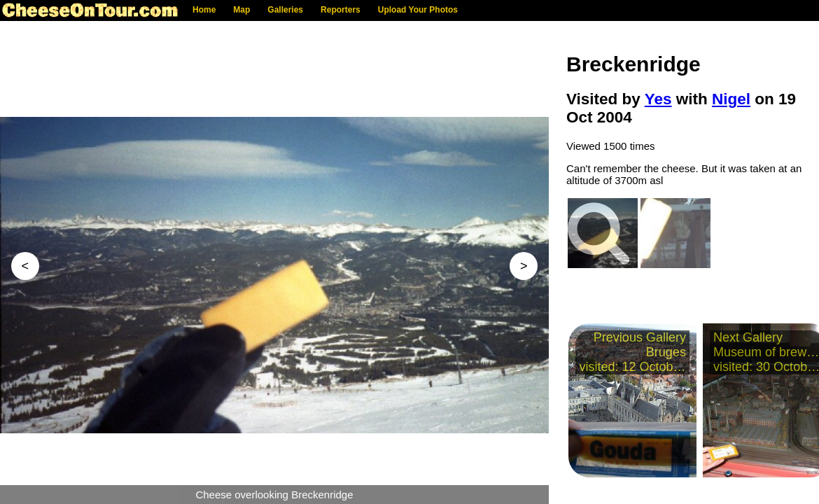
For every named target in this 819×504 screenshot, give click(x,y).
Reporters (341, 10)
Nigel (731, 99)
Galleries (285, 10)
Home (204, 10)
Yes (658, 99)
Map (241, 10)
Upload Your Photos (418, 10)
